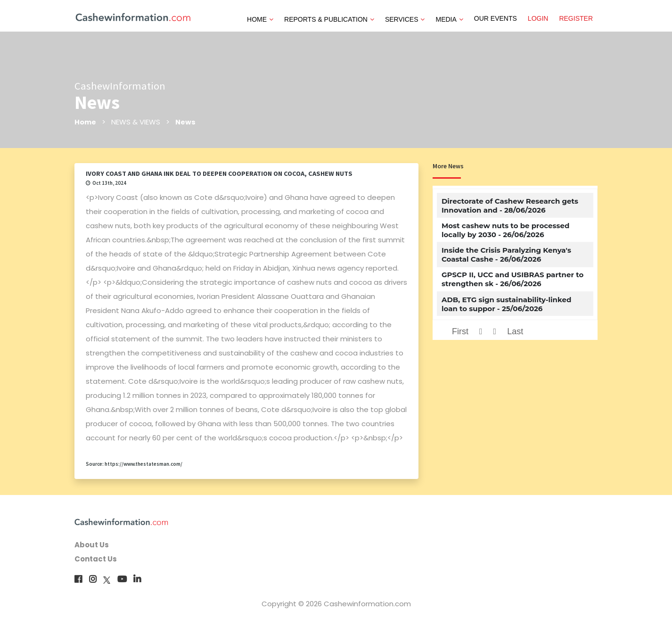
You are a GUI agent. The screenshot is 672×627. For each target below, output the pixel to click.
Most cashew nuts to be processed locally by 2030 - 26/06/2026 (505, 230)
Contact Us (96, 559)
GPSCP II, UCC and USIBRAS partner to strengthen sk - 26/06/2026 (512, 279)
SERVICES (405, 19)
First (460, 331)
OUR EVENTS (496, 18)
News (186, 122)
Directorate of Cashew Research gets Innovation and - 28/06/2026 (510, 206)
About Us (92, 545)
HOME (260, 19)
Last (515, 331)
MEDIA (449, 19)
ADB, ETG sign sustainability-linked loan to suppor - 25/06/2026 (506, 304)
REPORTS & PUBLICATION (329, 19)
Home (86, 122)
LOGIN (538, 18)
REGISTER (576, 18)
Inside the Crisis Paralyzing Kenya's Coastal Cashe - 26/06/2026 (506, 255)
